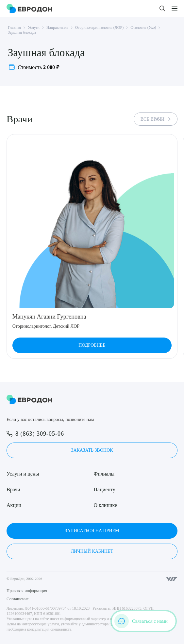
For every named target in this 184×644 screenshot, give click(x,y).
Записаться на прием (92, 531)
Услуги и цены (23, 474)
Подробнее (92, 345)
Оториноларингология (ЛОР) (99, 27)
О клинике (105, 505)
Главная (14, 27)
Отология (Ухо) (143, 27)
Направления (57, 27)
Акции (14, 505)
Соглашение (18, 599)
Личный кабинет (92, 551)
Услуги (34, 27)
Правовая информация (27, 591)
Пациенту (105, 489)
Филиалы (104, 474)
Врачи (13, 489)
